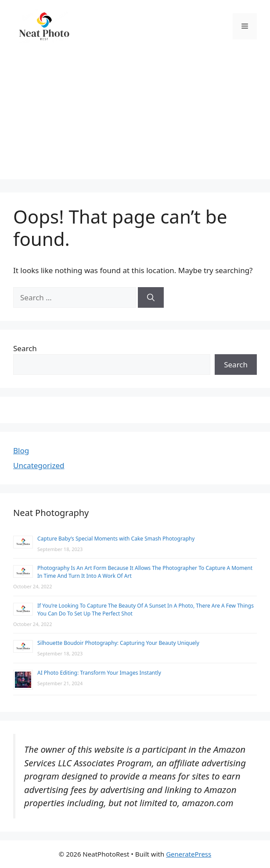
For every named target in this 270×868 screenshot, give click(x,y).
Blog (21, 450)
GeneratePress (189, 854)
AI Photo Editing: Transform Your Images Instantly (99, 673)
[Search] (151, 298)
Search (25, 348)
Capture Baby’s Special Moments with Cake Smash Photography (116, 539)
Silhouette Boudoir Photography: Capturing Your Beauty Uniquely (118, 643)
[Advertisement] (135, 118)
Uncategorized (39, 465)
